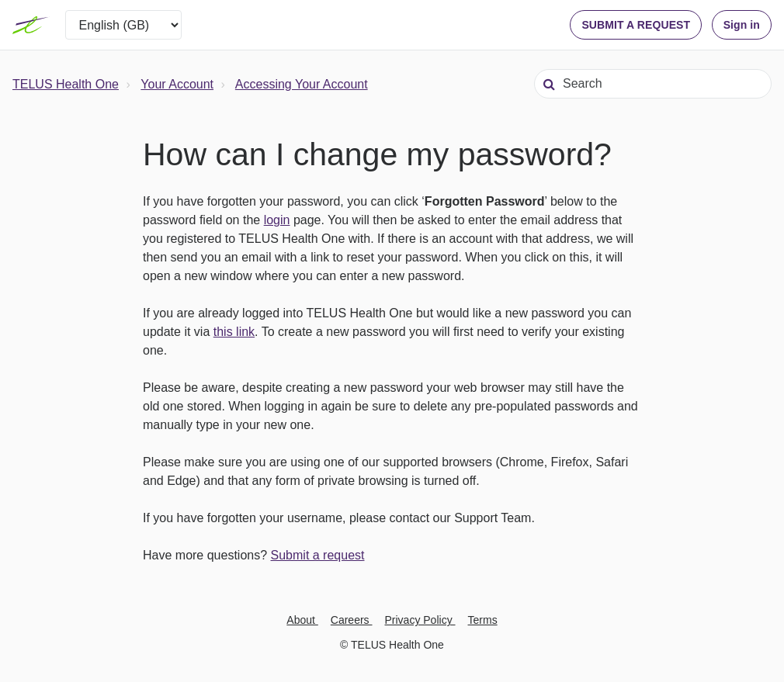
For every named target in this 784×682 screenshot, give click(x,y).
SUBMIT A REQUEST (636, 25)
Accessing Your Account (302, 84)
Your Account (177, 84)
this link (234, 332)
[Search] (653, 84)
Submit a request (318, 555)
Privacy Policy (420, 620)
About (302, 620)
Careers (352, 620)
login (277, 220)
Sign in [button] (742, 25)
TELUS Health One (66, 84)
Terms (483, 620)
